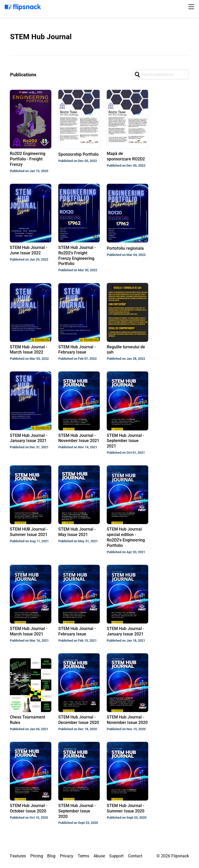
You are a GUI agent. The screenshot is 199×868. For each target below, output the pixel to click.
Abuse (99, 856)
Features (18, 856)
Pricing (37, 856)
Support (116, 856)
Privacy (67, 856)
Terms (83, 856)
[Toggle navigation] (192, 7)
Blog (51, 856)
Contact (135, 856)
